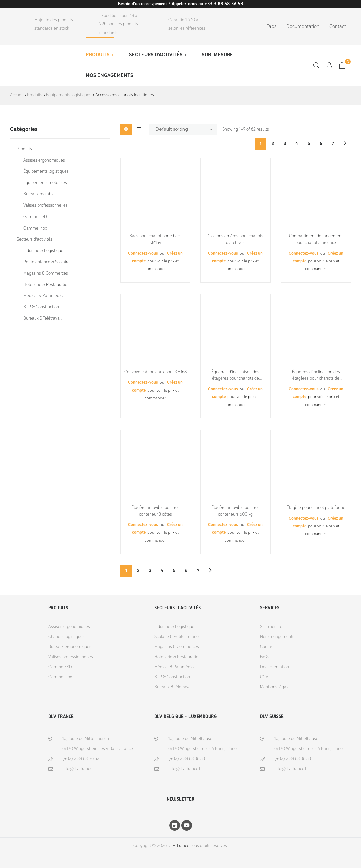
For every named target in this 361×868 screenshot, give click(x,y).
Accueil (17, 95)
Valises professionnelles (46, 206)
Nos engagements (110, 76)
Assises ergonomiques (44, 161)
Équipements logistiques (69, 95)
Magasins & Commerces (46, 273)
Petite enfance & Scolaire (47, 262)
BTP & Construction (41, 307)
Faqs (271, 27)
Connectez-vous (143, 253)
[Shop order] (183, 129)
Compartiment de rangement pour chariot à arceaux (316, 239)
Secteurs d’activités (156, 55)
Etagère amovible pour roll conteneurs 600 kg (236, 511)
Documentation (303, 27)
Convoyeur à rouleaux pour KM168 (155, 372)
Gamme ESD (35, 217)
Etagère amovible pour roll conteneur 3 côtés (155, 511)
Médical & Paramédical (45, 296)
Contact (338, 27)
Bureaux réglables (40, 194)
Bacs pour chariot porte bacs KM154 (155, 239)
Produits (98, 55)
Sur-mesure (217, 55)
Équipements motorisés (45, 183)
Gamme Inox (35, 228)
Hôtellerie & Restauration (47, 285)
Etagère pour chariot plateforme (316, 508)
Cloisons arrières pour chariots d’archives (236, 239)
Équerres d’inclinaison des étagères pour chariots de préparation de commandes (236, 376)
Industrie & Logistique (43, 251)
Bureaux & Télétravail (43, 319)
